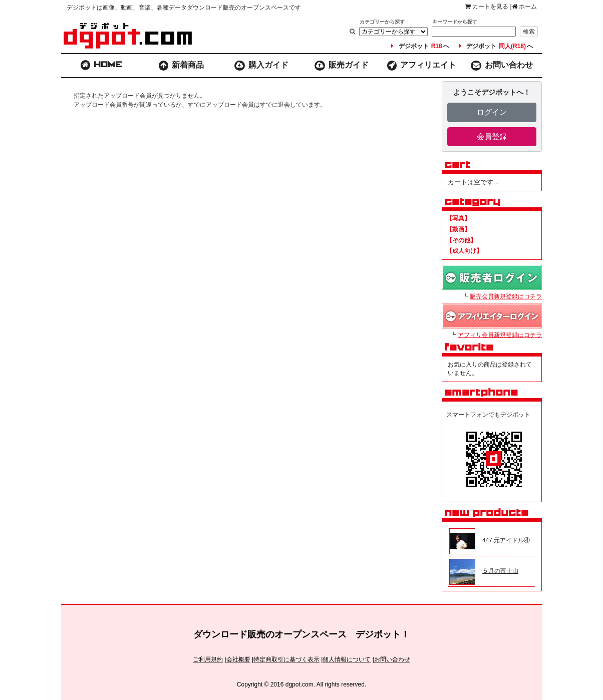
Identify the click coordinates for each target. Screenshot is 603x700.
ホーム (524, 7)
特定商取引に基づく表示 (286, 659)
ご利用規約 (208, 659)
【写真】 (458, 218)
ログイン (492, 112)
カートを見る (487, 7)
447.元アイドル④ (506, 540)
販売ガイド (342, 66)
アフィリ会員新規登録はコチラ (500, 335)
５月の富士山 (500, 571)
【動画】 (458, 229)
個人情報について (347, 659)
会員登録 (492, 136)
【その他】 (461, 240)
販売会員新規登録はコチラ (506, 296)
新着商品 (182, 66)
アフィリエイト (422, 66)
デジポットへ (420, 46)
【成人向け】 (464, 251)
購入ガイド (262, 66)
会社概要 (238, 659)
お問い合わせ (502, 66)
